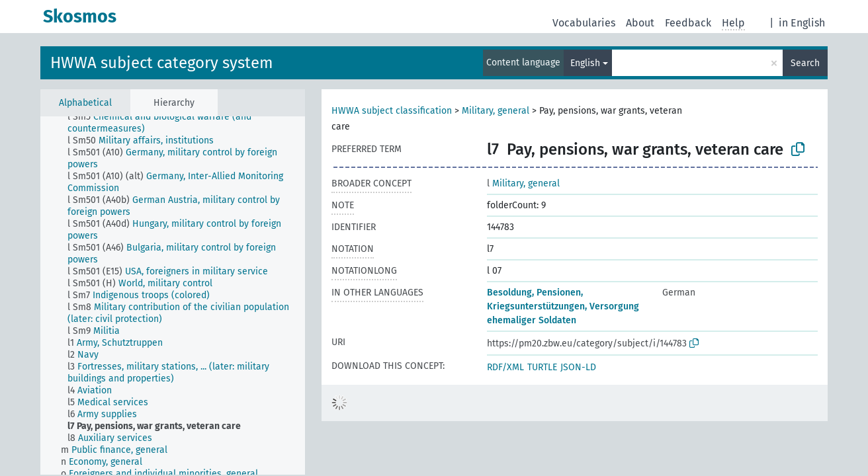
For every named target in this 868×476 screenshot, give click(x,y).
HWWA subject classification (392, 111)
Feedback (688, 23)
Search (805, 63)
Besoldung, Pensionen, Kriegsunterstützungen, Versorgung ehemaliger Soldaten (563, 306)
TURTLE (542, 367)
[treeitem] (192, 123)
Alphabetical (85, 103)
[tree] (173, 296)
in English (802, 23)
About (640, 23)
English (585, 63)
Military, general (496, 111)
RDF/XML (505, 367)
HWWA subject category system (162, 63)
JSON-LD (578, 367)
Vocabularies (584, 23)
